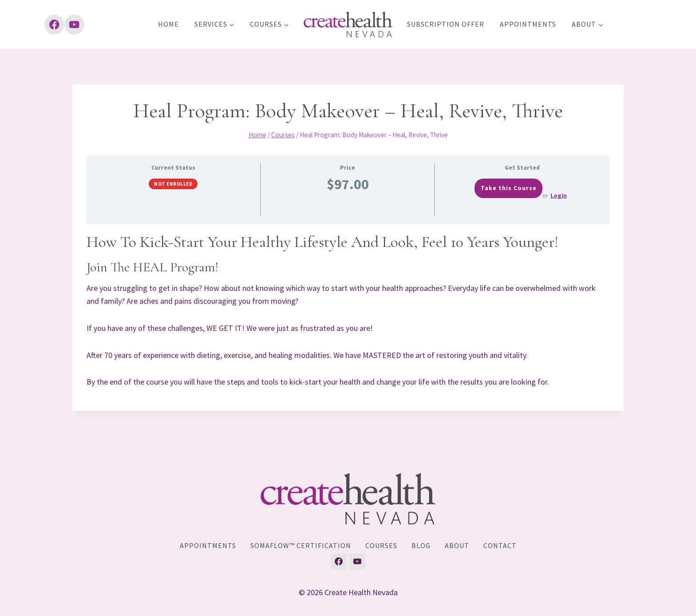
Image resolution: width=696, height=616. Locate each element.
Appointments (528, 24)
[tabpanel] (348, 310)
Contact (500, 545)
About (457, 545)
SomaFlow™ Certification (301, 545)
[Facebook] (54, 25)
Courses (381, 545)
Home (168, 24)
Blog (421, 545)
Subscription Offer (446, 24)
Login (559, 195)
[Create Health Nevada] (348, 25)
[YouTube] (74, 25)
